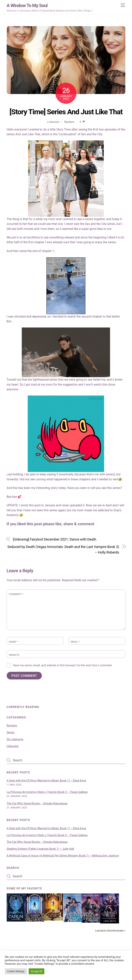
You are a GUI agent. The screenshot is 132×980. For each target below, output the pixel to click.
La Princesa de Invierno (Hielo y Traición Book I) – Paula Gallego (47, 792)
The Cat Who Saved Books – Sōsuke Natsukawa (37, 803)
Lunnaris (53, 122)
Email (75, 642)
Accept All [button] (37, 971)
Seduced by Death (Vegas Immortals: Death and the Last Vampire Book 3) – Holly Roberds (63, 550)
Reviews (12, 725)
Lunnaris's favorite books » (110, 931)
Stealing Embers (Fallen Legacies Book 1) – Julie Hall (40, 849)
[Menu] (123, 5)
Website (14, 655)
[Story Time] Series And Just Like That (66, 112)
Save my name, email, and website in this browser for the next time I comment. (63, 665)
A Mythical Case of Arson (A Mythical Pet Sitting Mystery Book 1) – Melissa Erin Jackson (63, 856)
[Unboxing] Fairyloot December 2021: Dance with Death (55, 539)
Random (69, 122)
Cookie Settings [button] (16, 971)
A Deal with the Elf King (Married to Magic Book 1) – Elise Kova (46, 781)
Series (11, 732)
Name (13, 642)
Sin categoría (15, 739)
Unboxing (13, 746)
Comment (16, 594)
